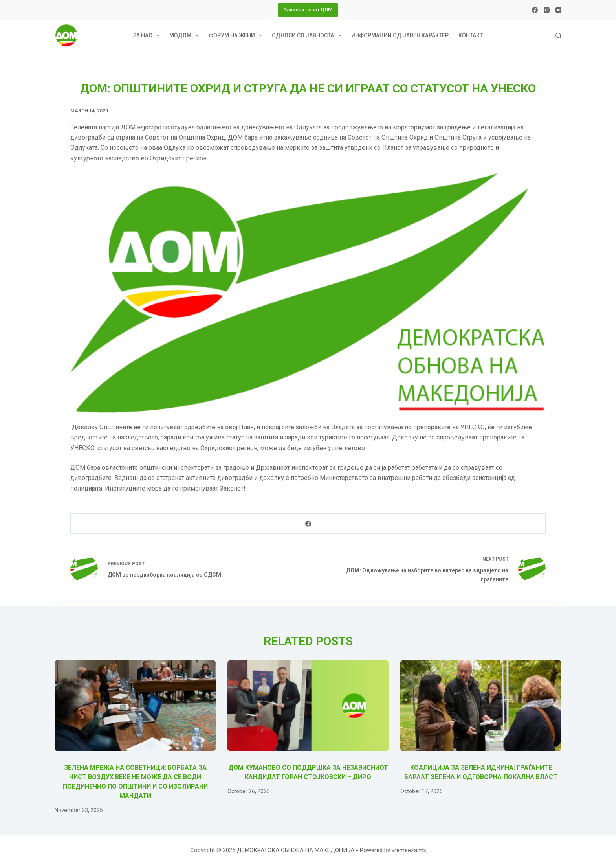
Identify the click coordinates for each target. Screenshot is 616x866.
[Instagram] (547, 10)
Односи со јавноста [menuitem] (308, 35)
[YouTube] (558, 10)
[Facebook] (535, 10)
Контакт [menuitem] (471, 35)
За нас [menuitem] (148, 35)
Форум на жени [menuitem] (237, 35)
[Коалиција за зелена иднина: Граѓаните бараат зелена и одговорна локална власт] (481, 706)
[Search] (558, 36)
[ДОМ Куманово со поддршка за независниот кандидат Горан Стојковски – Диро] (308, 706)
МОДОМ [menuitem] (186, 35)
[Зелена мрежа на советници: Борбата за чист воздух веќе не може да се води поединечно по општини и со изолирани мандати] (135, 706)
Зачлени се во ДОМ (308, 10)
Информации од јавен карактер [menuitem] (400, 35)
